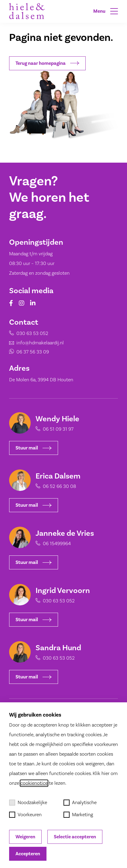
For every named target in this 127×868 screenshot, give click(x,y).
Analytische (80, 803)
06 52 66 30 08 (59, 486)
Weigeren (25, 837)
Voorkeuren (25, 815)
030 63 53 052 (27, 336)
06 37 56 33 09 (27, 352)
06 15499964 (57, 544)
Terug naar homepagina (47, 63)
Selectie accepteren (75, 837)
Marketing (78, 815)
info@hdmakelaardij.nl (34, 344)
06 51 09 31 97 (58, 429)
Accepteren (28, 854)
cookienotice (34, 783)
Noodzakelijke (28, 803)
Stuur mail (34, 448)
